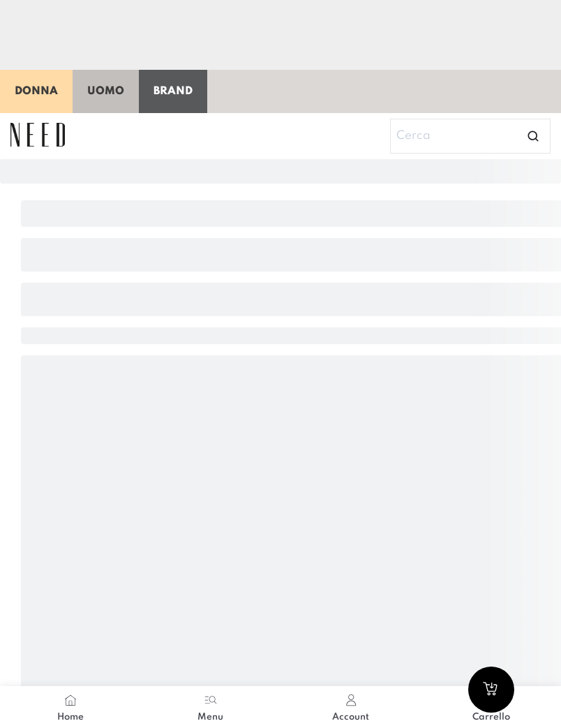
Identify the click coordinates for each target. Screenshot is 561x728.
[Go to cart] (491, 690)
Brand (173, 91)
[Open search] (533, 136)
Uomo (106, 91)
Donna (36, 91)
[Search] (470, 136)
